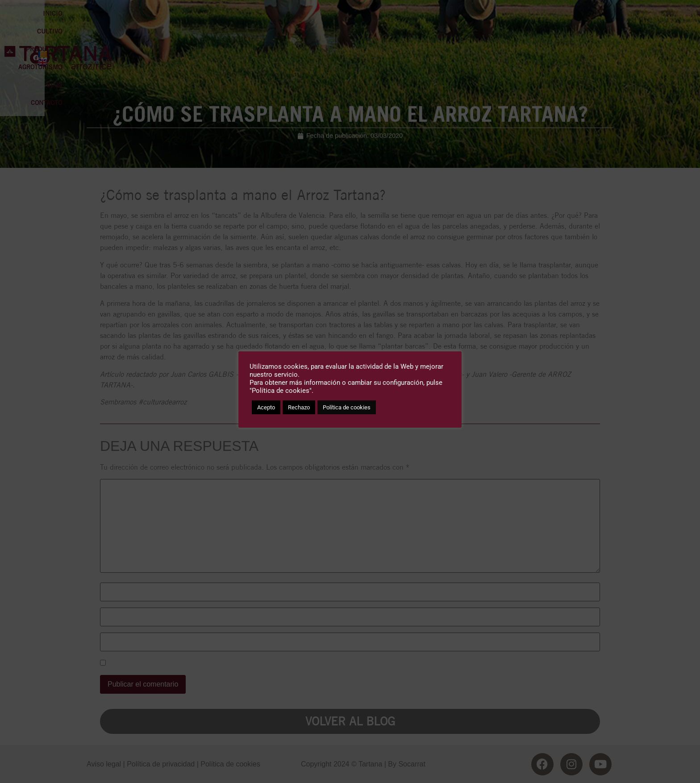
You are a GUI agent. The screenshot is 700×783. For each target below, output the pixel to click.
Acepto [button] (266, 407)
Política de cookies (347, 407)
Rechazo (299, 407)
